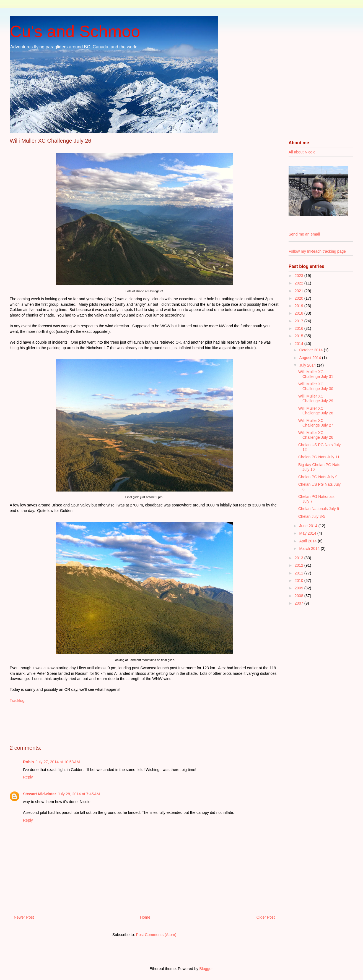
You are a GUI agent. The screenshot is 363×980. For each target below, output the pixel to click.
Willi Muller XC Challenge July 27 (316, 423)
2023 (300, 276)
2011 (300, 573)
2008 (300, 596)
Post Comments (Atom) (156, 935)
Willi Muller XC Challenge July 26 (316, 435)
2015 (300, 336)
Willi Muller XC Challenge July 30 (316, 386)
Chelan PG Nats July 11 (319, 457)
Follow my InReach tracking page (317, 251)
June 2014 (309, 526)
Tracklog (17, 701)
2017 (300, 321)
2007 (300, 603)
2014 (300, 344)
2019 (300, 306)
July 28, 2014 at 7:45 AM (79, 794)
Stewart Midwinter (40, 794)
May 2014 (308, 533)
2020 (300, 298)
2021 (300, 291)
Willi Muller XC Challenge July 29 (316, 398)
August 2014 (311, 358)
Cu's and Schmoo (75, 31)
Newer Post (24, 917)
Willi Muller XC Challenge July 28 (316, 411)
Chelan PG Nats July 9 (318, 477)
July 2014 (308, 365)
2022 (300, 283)
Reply (28, 777)
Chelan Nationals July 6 (319, 509)
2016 (300, 328)
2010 (300, 581)
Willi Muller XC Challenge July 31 (316, 374)
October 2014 (311, 350)
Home (145, 917)
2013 (300, 558)
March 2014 (310, 548)
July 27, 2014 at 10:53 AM (58, 762)
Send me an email (304, 234)
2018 (300, 313)
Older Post (266, 917)
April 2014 (308, 541)
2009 (300, 588)
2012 (300, 565)
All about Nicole (302, 152)
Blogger (206, 969)
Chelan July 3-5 (312, 516)
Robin (28, 762)
